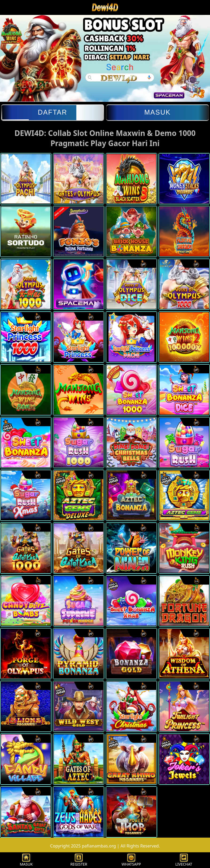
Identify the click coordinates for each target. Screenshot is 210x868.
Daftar (53, 112)
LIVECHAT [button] (184, 860)
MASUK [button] (26, 860)
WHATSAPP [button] (131, 860)
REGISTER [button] (79, 860)
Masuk (158, 112)
